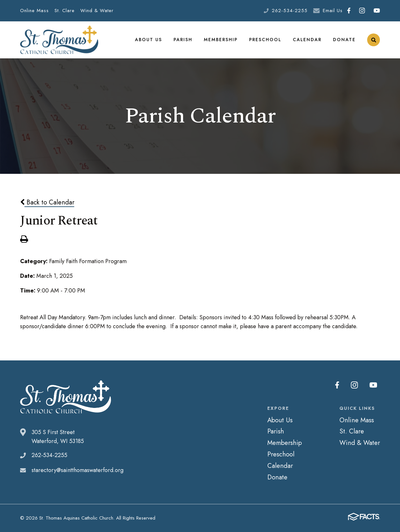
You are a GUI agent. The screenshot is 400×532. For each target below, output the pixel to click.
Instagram (362, 11)
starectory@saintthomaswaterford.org (78, 470)
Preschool (265, 40)
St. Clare (65, 11)
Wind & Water (97, 11)
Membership (221, 40)
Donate (344, 40)
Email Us (333, 11)
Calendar (307, 40)
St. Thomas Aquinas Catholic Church (59, 40)
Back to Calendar (47, 202)
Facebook (349, 11)
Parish (183, 40)
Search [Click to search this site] (374, 40)
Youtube (377, 11)
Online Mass (34, 11)
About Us (148, 40)
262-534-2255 (290, 11)
